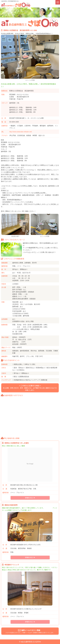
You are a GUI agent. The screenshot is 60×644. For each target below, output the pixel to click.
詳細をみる (30, 498)
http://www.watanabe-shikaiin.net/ (21, 132)
